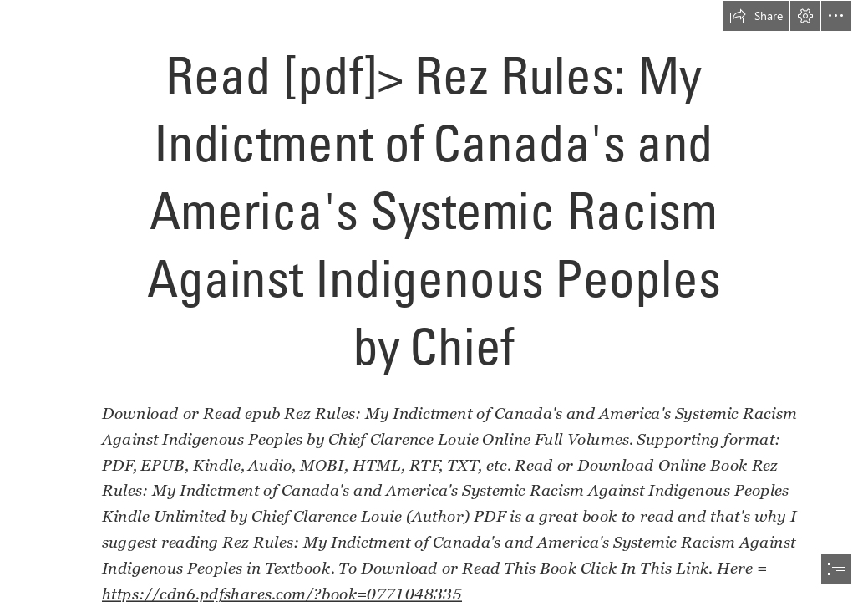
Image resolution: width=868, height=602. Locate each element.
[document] (434, 301)
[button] (756, 16)
